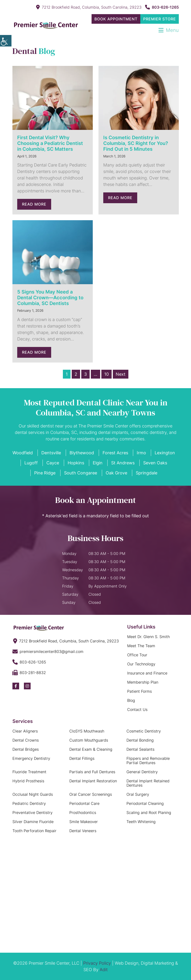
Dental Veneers (83, 831)
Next (121, 374)
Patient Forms (139, 691)
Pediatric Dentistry (29, 803)
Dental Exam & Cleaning (91, 749)
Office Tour (137, 655)
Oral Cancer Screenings (91, 794)
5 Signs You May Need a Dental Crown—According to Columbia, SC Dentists (50, 298)
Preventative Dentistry (33, 813)
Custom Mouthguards (89, 740)
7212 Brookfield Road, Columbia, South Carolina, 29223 (89, 7)
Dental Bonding (140, 740)
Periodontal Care (84, 803)
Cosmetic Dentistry (144, 731)
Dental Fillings (82, 758)
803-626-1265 (162, 7)
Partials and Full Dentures (92, 772)
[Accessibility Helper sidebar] (6, 41)
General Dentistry (142, 772)
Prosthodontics (83, 813)
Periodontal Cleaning (145, 803)
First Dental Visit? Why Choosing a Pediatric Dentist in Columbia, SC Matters (50, 143)
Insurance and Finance (147, 673)
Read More (34, 204)
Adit (104, 970)
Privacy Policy (97, 963)
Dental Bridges (26, 749)
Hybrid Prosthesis (28, 781)
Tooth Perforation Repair (34, 831)
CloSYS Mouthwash (87, 731)
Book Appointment (116, 19)
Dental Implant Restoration (93, 781)
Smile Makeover (84, 822)
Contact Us (137, 709)
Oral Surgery (138, 794)
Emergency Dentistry (31, 758)
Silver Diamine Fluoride (33, 822)
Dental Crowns (26, 740)
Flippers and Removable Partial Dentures (148, 761)
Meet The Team (141, 646)
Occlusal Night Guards (33, 794)
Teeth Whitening (141, 822)
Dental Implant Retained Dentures (148, 783)
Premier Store (160, 19)
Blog (131, 700)
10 (106, 374)
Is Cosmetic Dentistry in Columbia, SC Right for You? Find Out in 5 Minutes (136, 143)
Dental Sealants (140, 749)
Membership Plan (143, 682)
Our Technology (141, 664)
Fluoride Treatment (29, 772)
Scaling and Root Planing (149, 813)
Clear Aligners (25, 731)
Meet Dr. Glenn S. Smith (148, 637)
